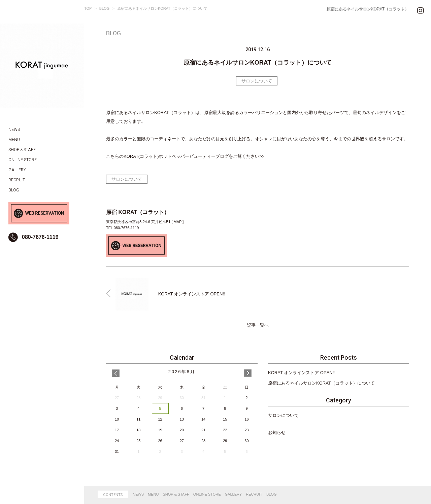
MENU (153, 494)
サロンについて (257, 81)
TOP (88, 8)
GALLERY (234, 494)
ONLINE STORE (207, 494)
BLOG (105, 8)
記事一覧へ (258, 325)
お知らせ (277, 433)
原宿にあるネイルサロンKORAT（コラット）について (321, 383)
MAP (177, 222)
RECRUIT (254, 494)
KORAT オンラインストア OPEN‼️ (301, 373)
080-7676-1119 (40, 237)
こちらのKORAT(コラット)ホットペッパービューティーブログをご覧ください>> (185, 156)
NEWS (138, 494)
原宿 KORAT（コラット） (138, 212)
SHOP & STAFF (176, 494)
